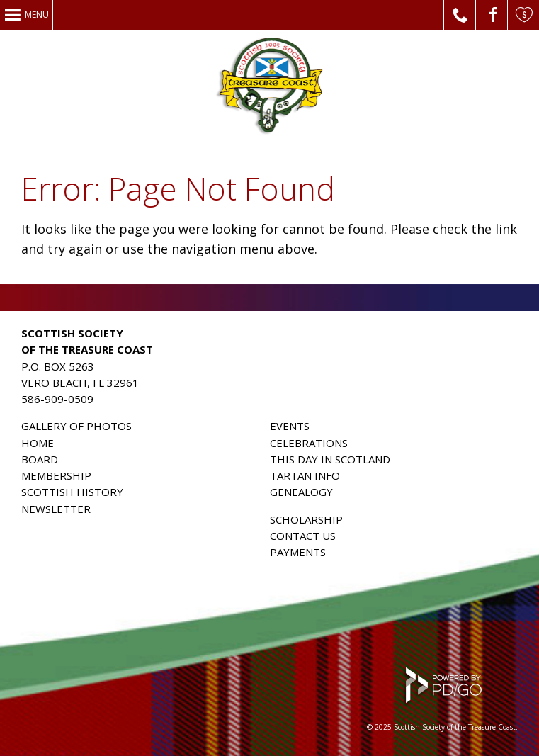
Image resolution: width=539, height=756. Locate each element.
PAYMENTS (298, 552)
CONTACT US (303, 536)
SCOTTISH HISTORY (72, 492)
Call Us (460, 15)
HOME (38, 443)
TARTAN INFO (305, 475)
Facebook (492, 15)
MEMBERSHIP (56, 475)
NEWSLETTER (56, 509)
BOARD (40, 459)
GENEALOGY (301, 492)
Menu (37, 15)
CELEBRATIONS (309, 443)
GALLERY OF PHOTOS (76, 426)
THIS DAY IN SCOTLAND (330, 459)
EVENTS (290, 426)
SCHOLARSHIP (306, 519)
